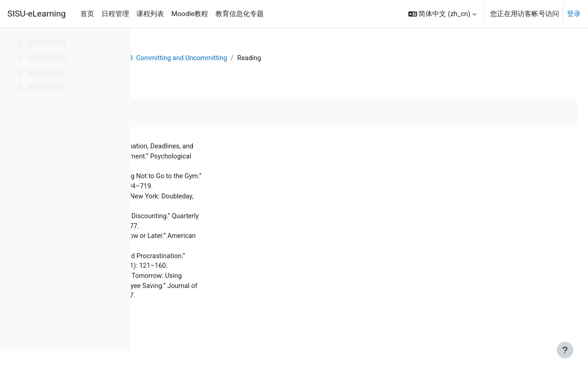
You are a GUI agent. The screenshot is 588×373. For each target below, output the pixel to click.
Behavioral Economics (220, 58)
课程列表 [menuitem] (150, 14)
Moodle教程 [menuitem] (190, 14)
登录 (574, 14)
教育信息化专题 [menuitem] (240, 14)
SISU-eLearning (37, 14)
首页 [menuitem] (87, 14)
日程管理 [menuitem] (115, 14)
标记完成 (172, 113)
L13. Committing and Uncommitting (319, 58)
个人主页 (163, 58)
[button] (442, 14)
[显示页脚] (565, 350)
